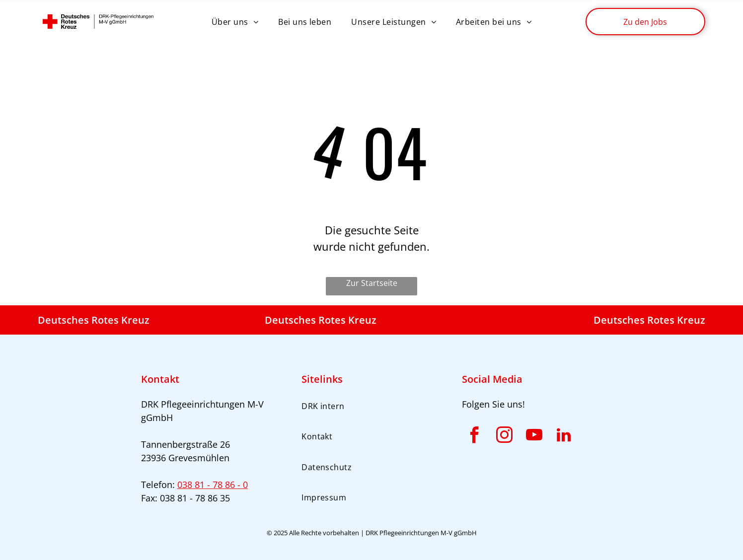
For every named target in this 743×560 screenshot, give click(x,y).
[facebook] (474, 437)
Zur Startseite (372, 283)
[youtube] (534, 437)
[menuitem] (235, 21)
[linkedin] (564, 437)
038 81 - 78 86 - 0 (213, 485)
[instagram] (504, 437)
